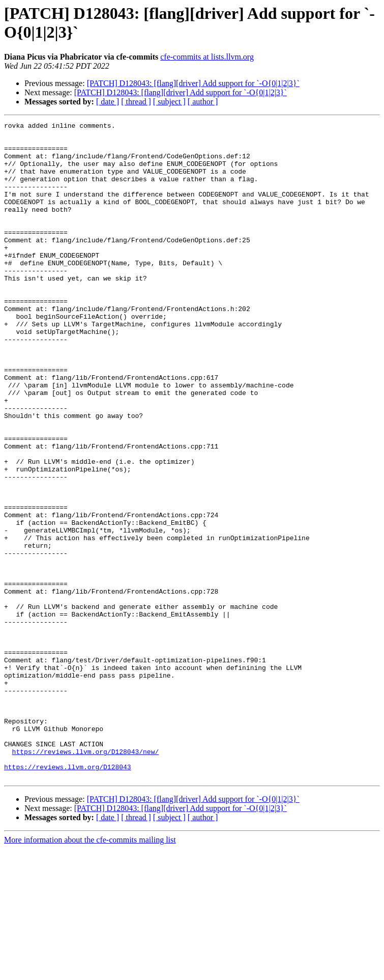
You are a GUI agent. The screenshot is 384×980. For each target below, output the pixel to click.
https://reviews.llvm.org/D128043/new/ (86, 878)
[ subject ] (169, 102)
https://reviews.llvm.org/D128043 (68, 897)
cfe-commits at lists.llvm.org (207, 57)
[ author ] (203, 102)
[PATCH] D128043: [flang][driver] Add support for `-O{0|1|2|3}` (193, 83)
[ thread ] (136, 102)
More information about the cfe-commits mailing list (90, 971)
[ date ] (108, 102)
